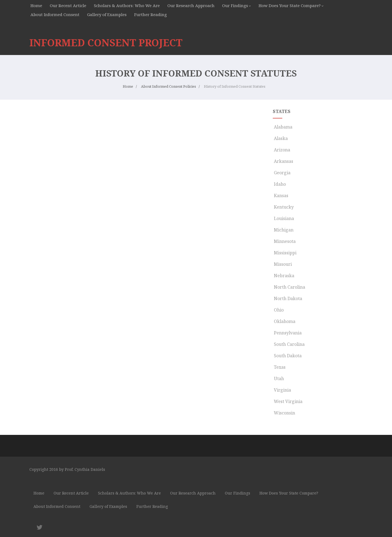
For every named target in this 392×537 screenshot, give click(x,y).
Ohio (278, 310)
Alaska (280, 138)
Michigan (283, 230)
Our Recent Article (68, 5)
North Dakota (287, 298)
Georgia (282, 173)
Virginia (282, 390)
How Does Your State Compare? (290, 5)
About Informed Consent (55, 14)
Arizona (281, 150)
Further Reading (151, 14)
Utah (278, 379)
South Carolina (289, 344)
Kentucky (283, 207)
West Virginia (288, 401)
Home (36, 5)
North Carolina (289, 287)
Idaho (279, 184)
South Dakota (287, 356)
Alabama (283, 127)
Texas (279, 367)
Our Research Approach (191, 5)
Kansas (281, 196)
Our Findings (235, 5)
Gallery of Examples (107, 14)
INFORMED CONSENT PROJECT (106, 43)
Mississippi (285, 253)
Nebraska (284, 276)
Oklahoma (284, 321)
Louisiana (283, 218)
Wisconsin (284, 413)
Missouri (282, 264)
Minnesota (284, 241)
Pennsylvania (287, 333)
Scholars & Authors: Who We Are (127, 5)
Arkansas (283, 161)
